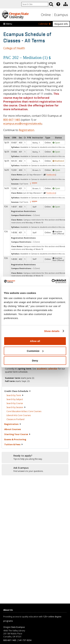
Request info (61, 24)
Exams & (15, 439)
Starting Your (17, 434)
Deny (35, 361)
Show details (52, 331)
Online (46, 15)
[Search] (51, 4)
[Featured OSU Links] (58, 4)
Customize (35, 351)
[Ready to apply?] (35, 457)
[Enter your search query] (35, 4)
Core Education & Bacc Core (24, 411)
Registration (26, 130)
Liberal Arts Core (19, 415)
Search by (15, 395)
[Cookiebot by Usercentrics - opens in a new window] (52, 281)
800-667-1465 (12, 120)
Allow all (35, 341)
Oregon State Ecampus (14, 627)
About (13, 429)
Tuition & (14, 444)
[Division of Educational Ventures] (66, 4)
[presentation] (58, 4)
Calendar (45, 24)
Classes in (15, 419)
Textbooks (51, 175)
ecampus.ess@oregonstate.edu (23, 124)
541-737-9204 (25, 640)
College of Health (14, 48)
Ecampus (61, 15)
